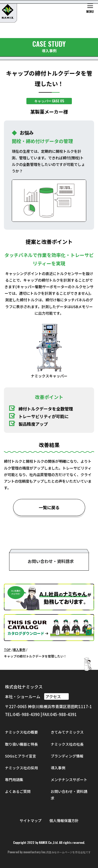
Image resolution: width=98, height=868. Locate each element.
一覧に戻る (49, 507)
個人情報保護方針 (64, 820)
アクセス (56, 696)
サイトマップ (31, 820)
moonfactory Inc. (35, 852)
